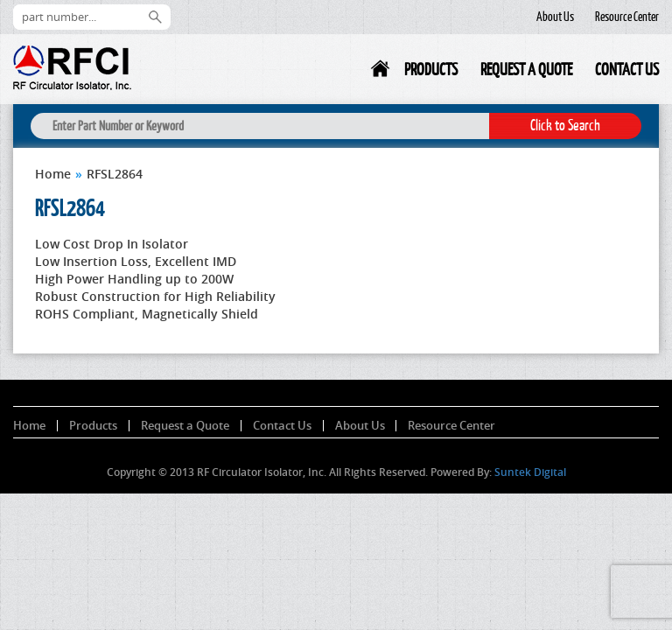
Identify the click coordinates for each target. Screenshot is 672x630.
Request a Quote (526, 69)
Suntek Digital (530, 472)
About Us (555, 17)
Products (431, 69)
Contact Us (627, 69)
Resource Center (627, 17)
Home (381, 72)
